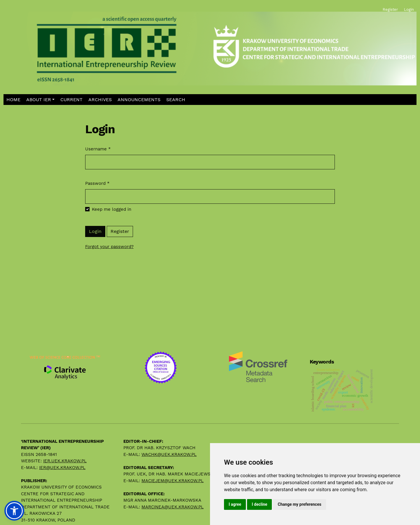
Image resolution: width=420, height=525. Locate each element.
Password (97, 183)
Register (120, 231)
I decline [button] (259, 504)
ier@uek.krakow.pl (62, 468)
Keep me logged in (112, 209)
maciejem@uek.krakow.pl (173, 481)
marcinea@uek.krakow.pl (173, 507)
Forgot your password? (109, 247)
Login (95, 231)
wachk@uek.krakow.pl (169, 454)
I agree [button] (235, 504)
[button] (41, 100)
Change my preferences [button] (299, 504)
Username (98, 149)
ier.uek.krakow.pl (65, 461)
